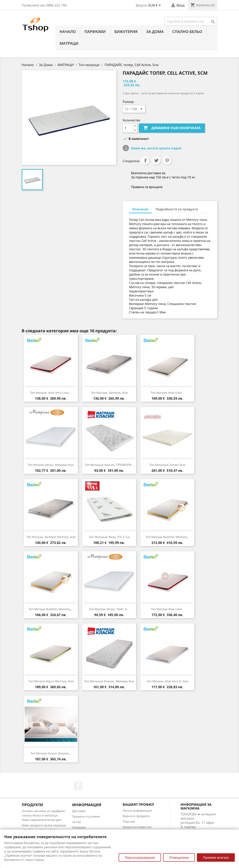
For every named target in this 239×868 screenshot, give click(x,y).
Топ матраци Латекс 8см (167, 465)
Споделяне (145, 160)
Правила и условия (86, 816)
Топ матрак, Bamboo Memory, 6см (51, 537)
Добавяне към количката (172, 128)
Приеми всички (216, 857)
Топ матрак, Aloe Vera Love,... (51, 393)
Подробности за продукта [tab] (177, 209)
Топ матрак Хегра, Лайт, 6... (109, 609)
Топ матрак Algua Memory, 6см (51, 681)
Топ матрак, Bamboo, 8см (109, 393)
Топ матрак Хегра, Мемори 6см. (51, 465)
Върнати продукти (136, 816)
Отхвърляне (179, 857)
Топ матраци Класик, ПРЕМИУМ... (109, 465)
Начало (68, 32)
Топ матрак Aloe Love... (167, 609)
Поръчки (129, 821)
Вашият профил (138, 804)
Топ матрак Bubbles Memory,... (51, 609)
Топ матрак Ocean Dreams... (51, 753)
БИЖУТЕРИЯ (126, 32)
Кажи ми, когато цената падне (156, 148)
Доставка (79, 811)
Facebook (78, 786)
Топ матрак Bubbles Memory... (167, 537)
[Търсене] (191, 21)
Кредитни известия (137, 827)
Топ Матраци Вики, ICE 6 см (109, 537)
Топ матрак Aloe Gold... (167, 393)
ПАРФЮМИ (95, 32)
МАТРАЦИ (69, 43)
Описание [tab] (140, 209)
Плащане (79, 827)
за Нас (77, 822)
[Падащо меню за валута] (155, 6)
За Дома (155, 32)
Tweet (156, 160)
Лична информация (137, 810)
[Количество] (128, 128)
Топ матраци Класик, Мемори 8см (109, 681)
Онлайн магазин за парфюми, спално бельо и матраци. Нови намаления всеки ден (44, 815)
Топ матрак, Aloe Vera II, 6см (167, 681)
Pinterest (167, 160)
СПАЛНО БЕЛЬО (187, 32)
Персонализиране (140, 857)
